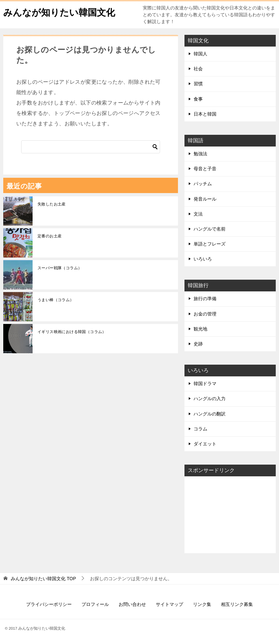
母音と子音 (205, 169)
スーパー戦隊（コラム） (60, 268)
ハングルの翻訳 (210, 414)
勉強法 (200, 154)
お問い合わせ (132, 604)
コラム (200, 429)
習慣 (198, 84)
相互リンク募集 (237, 604)
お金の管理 (205, 314)
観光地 (200, 329)
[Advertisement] (230, 514)
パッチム (203, 184)
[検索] (91, 147)
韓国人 (200, 54)
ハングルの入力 (210, 399)
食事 (198, 99)
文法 (198, 214)
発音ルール (205, 199)
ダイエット (205, 444)
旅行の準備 (205, 299)
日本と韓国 (205, 114)
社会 (198, 69)
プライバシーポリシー (49, 604)
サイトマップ (169, 604)
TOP (43, 579)
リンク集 (202, 604)
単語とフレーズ (210, 244)
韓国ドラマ (205, 384)
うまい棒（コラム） (56, 300)
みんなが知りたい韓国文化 (63, 11)
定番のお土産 (50, 236)
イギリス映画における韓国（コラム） (72, 332)
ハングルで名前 (210, 229)
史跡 (198, 344)
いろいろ (203, 259)
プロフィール (95, 604)
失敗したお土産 (52, 204)
